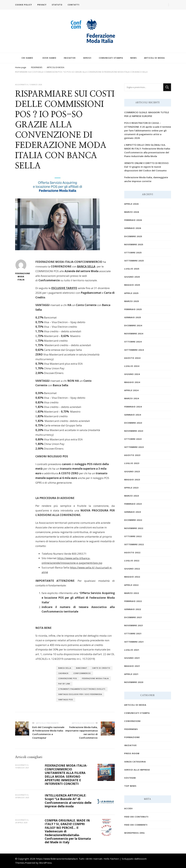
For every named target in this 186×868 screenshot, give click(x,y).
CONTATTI (74, 5)
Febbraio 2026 (133, 220)
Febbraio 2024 (133, 407)
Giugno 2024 (132, 374)
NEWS (133, 58)
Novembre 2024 (134, 334)
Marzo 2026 (132, 212)
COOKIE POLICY (24, 5)
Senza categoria (135, 762)
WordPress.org (134, 833)
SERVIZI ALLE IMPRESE (137, 770)
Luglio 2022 (132, 561)
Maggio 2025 (132, 285)
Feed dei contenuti (136, 817)
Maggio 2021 (132, 666)
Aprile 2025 (131, 293)
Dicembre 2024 (133, 325)
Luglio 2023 (132, 463)
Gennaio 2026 (133, 228)
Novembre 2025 (134, 244)
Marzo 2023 (132, 496)
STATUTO (57, 5)
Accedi (128, 808)
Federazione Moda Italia (21, 270)
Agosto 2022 (132, 552)
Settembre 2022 (134, 544)
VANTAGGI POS (66, 700)
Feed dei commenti (136, 825)
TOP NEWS (130, 786)
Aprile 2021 (131, 674)
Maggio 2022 (132, 577)
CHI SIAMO (27, 58)
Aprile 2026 (131, 204)
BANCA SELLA (65, 668)
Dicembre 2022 (133, 520)
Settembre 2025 (134, 261)
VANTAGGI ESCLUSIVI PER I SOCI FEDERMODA (80, 694)
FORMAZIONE (132, 737)
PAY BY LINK (64, 684)
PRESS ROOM (132, 753)
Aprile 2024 (131, 390)
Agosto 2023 (132, 455)
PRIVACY (42, 5)
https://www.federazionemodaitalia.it (57, 859)
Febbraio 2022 (133, 601)
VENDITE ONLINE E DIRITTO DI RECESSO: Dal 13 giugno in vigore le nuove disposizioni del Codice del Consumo (147, 167)
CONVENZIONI (132, 721)
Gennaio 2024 (133, 415)
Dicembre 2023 (133, 423)
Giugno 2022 (132, 569)
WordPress (45, 863)
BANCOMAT (82, 668)
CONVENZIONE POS (68, 678)
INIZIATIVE (70, 58)
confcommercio (82, 673)
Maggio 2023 (132, 480)
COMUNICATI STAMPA (111, 58)
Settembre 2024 (134, 350)
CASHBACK (63, 673)
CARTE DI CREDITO (101, 668)
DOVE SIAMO (49, 58)
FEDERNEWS (131, 729)
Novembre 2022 (134, 528)
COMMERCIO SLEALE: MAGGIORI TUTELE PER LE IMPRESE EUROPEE (147, 114)
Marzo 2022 (132, 593)
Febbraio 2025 (133, 309)
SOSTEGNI (130, 778)
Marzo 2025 (132, 301)
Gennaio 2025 (133, 317)
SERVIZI (87, 58)
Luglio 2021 (132, 650)
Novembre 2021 (134, 625)
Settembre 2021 (134, 642)
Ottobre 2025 (133, 253)
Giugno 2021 (132, 658)
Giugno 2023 (132, 471)
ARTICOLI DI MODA (154, 58)
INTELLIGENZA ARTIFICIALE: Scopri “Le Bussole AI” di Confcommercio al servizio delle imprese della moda (68, 801)
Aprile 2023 (131, 488)
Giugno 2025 (132, 277)
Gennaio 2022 (133, 609)
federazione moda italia (95, 678)
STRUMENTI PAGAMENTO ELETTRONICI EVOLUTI (82, 689)
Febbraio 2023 (133, 504)
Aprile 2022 (131, 585)
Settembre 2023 (134, 447)
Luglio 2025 (132, 269)
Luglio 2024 (132, 366)
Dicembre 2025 (133, 236)
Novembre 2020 (134, 682)
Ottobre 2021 (133, 634)
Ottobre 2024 (133, 342)
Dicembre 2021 (133, 617)
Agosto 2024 (132, 358)
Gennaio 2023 (133, 512)
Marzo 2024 (132, 398)
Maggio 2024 (132, 382)
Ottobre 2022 (133, 536)
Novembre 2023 (134, 431)
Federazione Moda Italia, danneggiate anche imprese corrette (146, 179)
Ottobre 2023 (133, 439)
